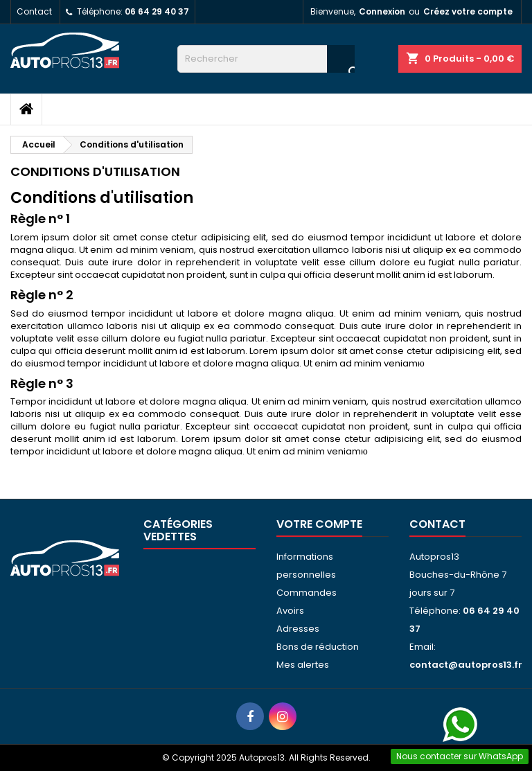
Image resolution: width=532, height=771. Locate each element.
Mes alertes (303, 665)
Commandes (307, 593)
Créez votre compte (468, 11)
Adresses (298, 629)
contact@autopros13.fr (466, 665)
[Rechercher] (266, 59)
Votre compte (319, 524)
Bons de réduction (318, 647)
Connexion (382, 11)
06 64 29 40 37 (157, 11)
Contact (34, 11)
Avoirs (290, 611)
